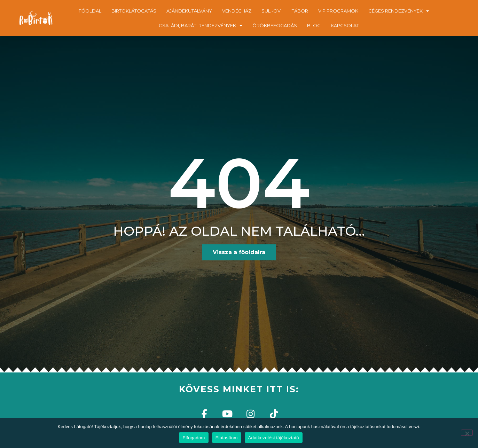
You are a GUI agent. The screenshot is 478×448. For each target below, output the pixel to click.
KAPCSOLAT (345, 25)
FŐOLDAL (90, 11)
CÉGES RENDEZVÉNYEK (399, 11)
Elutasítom (227, 438)
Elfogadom (194, 438)
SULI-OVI (272, 11)
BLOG (314, 25)
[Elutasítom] (467, 433)
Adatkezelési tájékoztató (274, 438)
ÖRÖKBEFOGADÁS (275, 25)
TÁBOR (300, 11)
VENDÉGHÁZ (237, 11)
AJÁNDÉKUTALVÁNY (189, 11)
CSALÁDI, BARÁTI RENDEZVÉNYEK (201, 26)
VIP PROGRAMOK (338, 11)
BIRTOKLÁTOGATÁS (134, 11)
